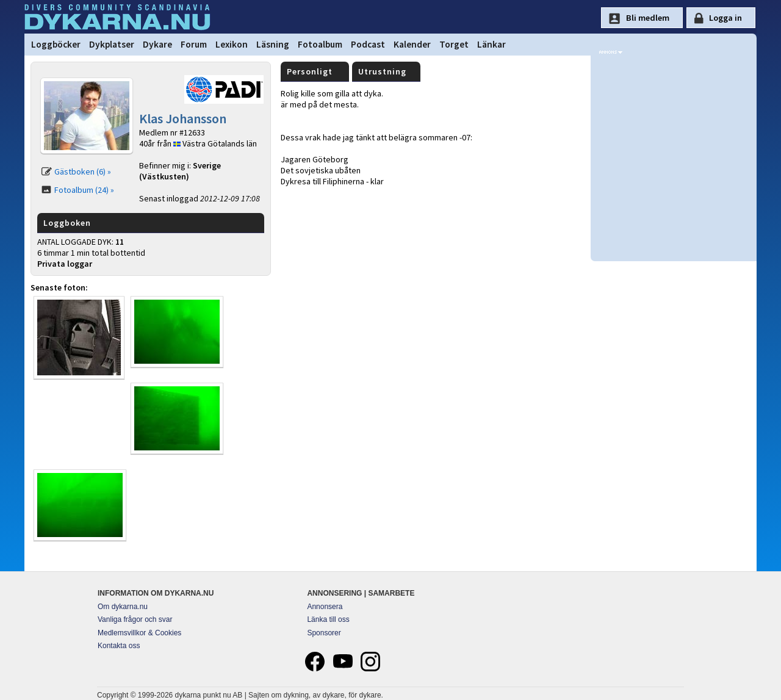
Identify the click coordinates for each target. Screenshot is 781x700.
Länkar (491, 44)
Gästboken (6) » (83, 171)
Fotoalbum (320, 44)
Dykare (157, 44)
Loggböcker (56, 44)
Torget (454, 44)
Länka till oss (328, 619)
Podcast (368, 44)
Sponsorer (324, 633)
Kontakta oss (119, 646)
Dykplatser (112, 44)
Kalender (412, 44)
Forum (194, 44)
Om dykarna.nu (123, 607)
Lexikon (232, 44)
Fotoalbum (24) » (84, 190)
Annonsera (325, 607)
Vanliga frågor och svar (135, 619)
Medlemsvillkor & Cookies (139, 633)
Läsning (273, 44)
